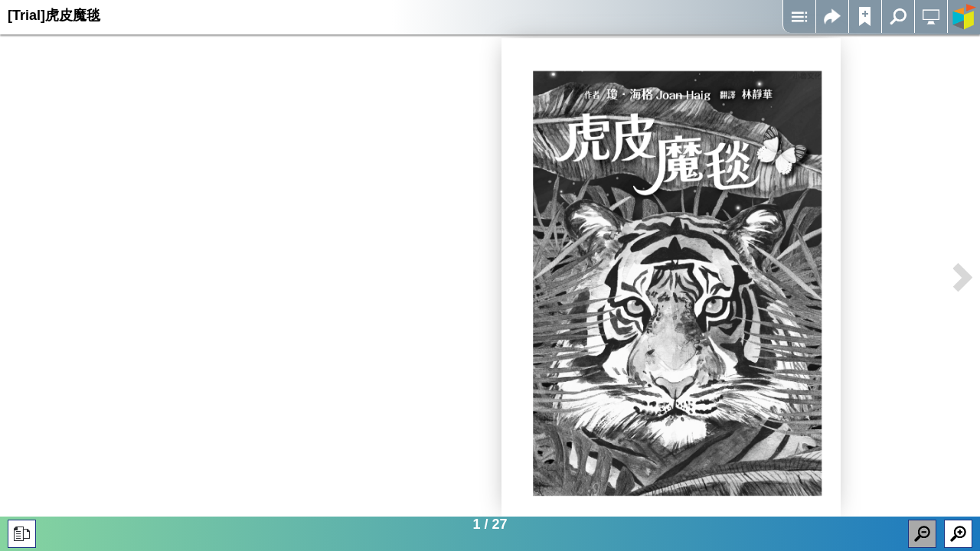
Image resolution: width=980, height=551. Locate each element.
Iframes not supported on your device (671, 277)
